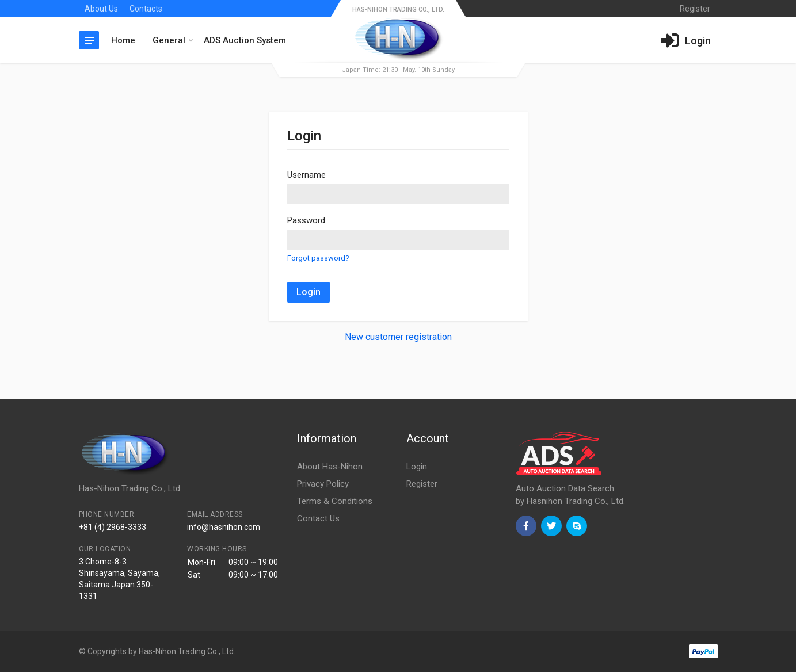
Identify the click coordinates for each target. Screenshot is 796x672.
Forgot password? (318, 258)
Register (422, 484)
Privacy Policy (323, 484)
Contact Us (318, 518)
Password (306, 220)
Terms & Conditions (335, 501)
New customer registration (398, 337)
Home (123, 40)
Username (306, 175)
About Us (101, 9)
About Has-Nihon (330, 467)
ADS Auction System (245, 40)
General (173, 40)
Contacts (146, 9)
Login (309, 292)
